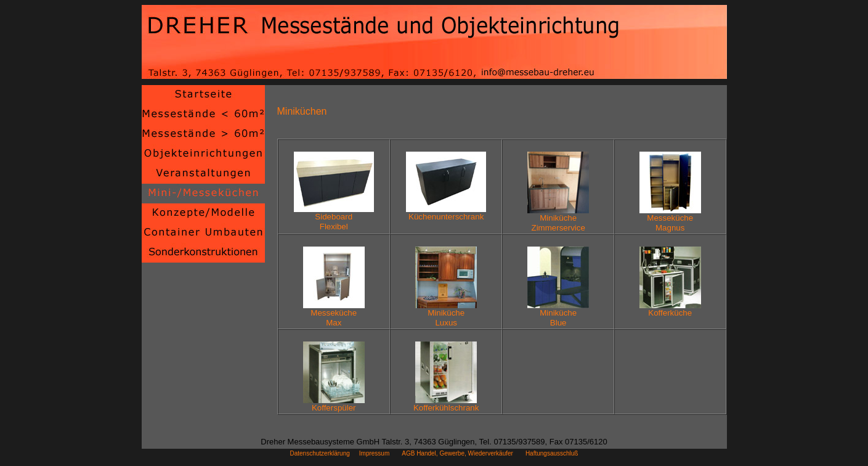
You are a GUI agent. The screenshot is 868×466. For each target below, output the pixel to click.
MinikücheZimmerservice (558, 219)
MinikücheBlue (558, 314)
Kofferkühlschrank (446, 404)
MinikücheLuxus (446, 314)
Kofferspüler (334, 404)
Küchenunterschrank (446, 213)
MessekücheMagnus (670, 219)
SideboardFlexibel (334, 218)
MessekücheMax (334, 314)
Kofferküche (670, 309)
